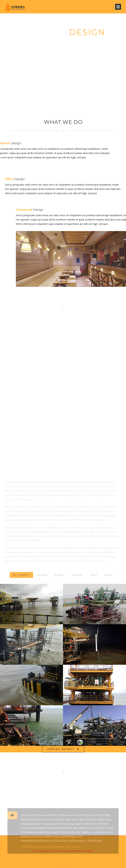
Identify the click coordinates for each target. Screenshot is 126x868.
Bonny (60, 578)
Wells (109, 578)
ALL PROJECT (21, 578)
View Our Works (63, 50)
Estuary (77, 578)
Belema (43, 578)
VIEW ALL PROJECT (61, 749)
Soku (94, 578)
